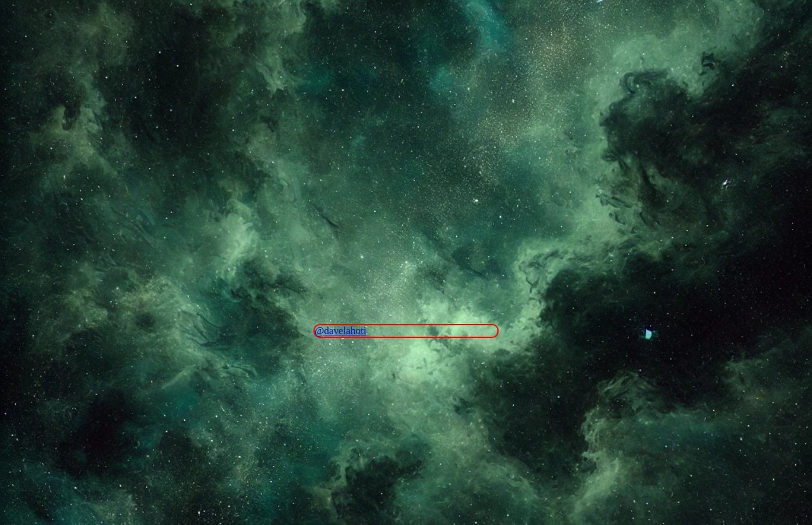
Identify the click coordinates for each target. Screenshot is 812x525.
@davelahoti (340, 331)
